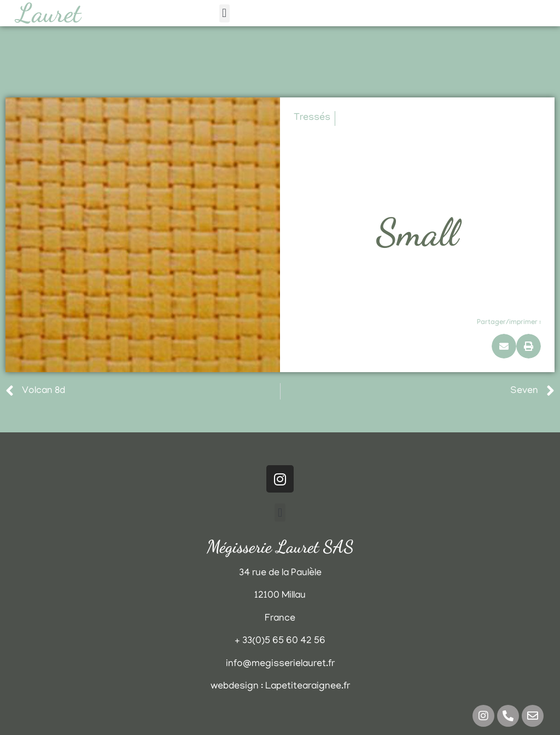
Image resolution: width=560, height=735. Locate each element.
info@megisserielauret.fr (280, 664)
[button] (224, 13)
